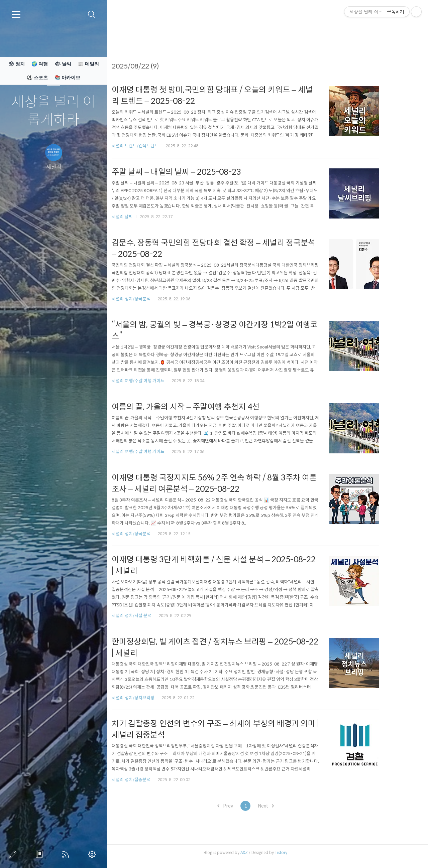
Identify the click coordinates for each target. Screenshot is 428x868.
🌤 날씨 (63, 64)
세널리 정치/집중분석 (149, 780)
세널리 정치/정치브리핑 (151, 698)
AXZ (262, 852)
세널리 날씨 (140, 217)
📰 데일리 (88, 64)
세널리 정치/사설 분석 (149, 616)
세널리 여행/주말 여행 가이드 (156, 381)
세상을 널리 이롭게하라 (53, 111)
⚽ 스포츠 (37, 78)
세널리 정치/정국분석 (149, 299)
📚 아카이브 (67, 78)
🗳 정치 (16, 64)
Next (284, 806)
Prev (243, 806)
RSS (67, 854)
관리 (93, 854)
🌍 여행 (40, 64)
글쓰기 (14, 854)
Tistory (299, 852)
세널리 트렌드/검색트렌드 (153, 146)
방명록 (40, 854)
